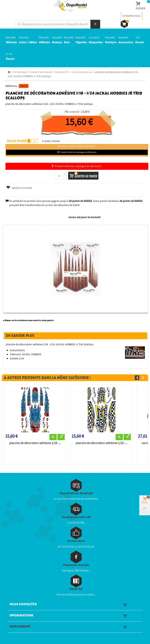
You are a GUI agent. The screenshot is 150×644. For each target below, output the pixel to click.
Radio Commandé (42, 72)
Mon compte (20, 627)
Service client (76, 541)
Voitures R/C (62, 72)
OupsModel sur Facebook (76, 493)
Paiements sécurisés (76, 565)
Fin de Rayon (21, 72)
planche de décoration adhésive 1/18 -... (35, 443)
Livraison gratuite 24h (76, 517)
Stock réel (76, 589)
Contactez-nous (131, 16)
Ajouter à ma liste (19, 188)
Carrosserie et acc (82, 72)
